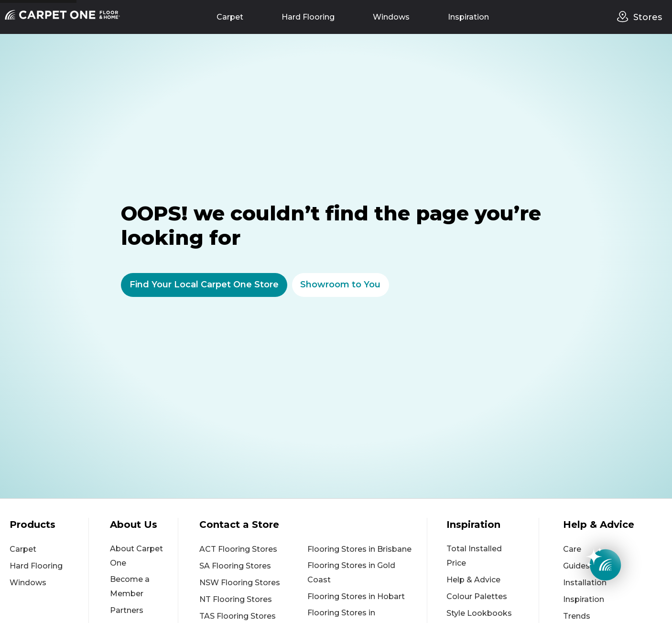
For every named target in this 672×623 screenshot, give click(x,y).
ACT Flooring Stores (238, 549)
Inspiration (468, 17)
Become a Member (130, 586)
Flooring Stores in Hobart (356, 596)
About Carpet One (136, 556)
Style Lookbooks (479, 613)
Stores (648, 17)
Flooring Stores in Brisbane (359, 549)
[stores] (625, 17)
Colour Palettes (477, 596)
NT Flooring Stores (236, 599)
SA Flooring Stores (235, 566)
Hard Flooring (308, 17)
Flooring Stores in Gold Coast (351, 573)
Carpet (230, 17)
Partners (127, 610)
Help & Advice (473, 580)
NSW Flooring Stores (240, 583)
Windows (391, 17)
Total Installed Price (474, 556)
